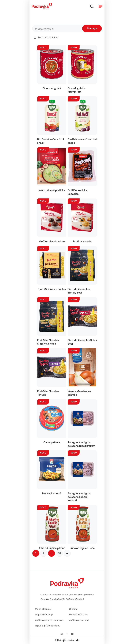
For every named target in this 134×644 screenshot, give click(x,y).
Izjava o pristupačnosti (48, 626)
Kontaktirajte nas (78, 615)
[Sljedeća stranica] (67, 553)
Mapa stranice (43, 609)
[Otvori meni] (100, 6)
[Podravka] (42, 9)
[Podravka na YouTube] (72, 634)
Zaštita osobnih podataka (49, 620)
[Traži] (92, 6)
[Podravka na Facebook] (67, 634)
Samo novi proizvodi (48, 37)
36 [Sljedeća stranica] (59, 553)
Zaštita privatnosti (79, 620)
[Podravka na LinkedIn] (62, 634)
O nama (73, 609)
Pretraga (92, 28)
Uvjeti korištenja (44, 615)
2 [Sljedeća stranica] (44, 553)
